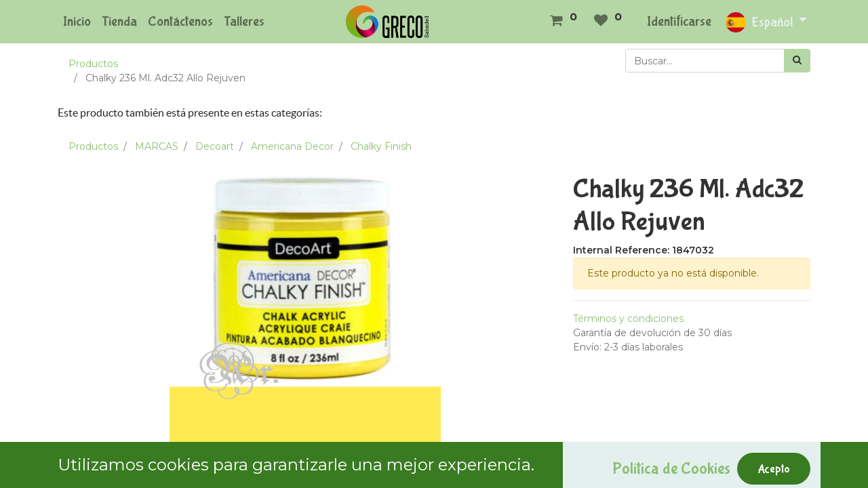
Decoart (215, 146)
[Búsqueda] (797, 61)
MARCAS (157, 146)
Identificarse (679, 21)
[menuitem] (77, 22)
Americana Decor (292, 146)
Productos (93, 64)
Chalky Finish (381, 146)
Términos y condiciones (628, 319)
